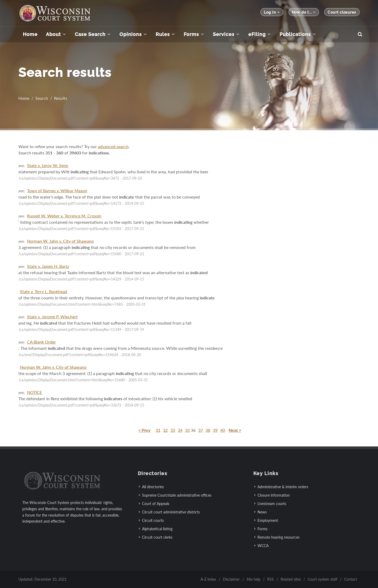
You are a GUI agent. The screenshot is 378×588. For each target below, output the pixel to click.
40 (223, 430)
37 (201, 430)
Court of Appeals (156, 504)
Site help (253, 579)
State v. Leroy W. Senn (48, 165)
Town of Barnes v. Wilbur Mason (57, 191)
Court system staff (322, 579)
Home (24, 99)
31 (158, 430)
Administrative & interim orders (283, 487)
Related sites (291, 579)
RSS (271, 579)
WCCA (263, 546)
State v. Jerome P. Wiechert (52, 317)
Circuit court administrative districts (171, 512)
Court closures (342, 12)
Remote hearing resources (279, 537)
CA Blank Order (41, 342)
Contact (351, 579)
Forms (262, 529)
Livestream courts (272, 504)
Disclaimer (231, 579)
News (262, 512)
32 (165, 430)
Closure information (274, 495)
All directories (153, 487)
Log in (272, 12)
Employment (268, 520)
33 (173, 430)
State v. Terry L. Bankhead (44, 291)
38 (208, 430)
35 (187, 430)
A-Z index (208, 579)
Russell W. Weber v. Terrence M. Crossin (64, 216)
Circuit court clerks (157, 537)
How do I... (304, 12)
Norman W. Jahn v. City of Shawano (60, 241)
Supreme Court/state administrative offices (177, 495)
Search (42, 99)
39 (215, 430)
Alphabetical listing (157, 529)
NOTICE (35, 392)
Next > (235, 430)
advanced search (113, 146)
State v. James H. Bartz (48, 266)
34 (180, 430)
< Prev (144, 430)
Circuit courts (153, 520)
